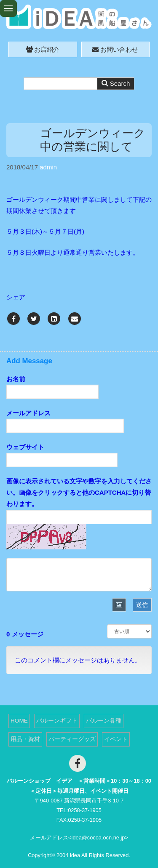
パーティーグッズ (72, 739)
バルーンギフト (57, 721)
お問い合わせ (115, 49)
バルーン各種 (104, 721)
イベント (116, 739)
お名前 (16, 379)
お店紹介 (43, 49)
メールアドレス (28, 413)
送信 (142, 605)
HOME (19, 721)
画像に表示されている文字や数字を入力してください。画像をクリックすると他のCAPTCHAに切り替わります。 (79, 492)
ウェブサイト (25, 447)
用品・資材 (25, 739)
